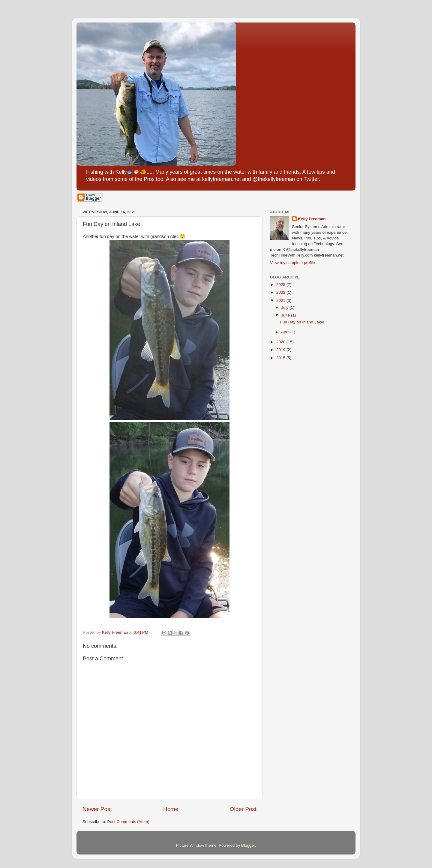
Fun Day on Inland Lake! (302, 322)
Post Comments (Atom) (128, 822)
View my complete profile (292, 263)
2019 (281, 350)
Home (171, 809)
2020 (281, 342)
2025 (281, 285)
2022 (281, 292)
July (285, 307)
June (286, 315)
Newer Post (97, 809)
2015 (281, 358)
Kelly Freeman (312, 219)
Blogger (248, 845)
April (286, 332)
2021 (281, 300)
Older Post (243, 809)
